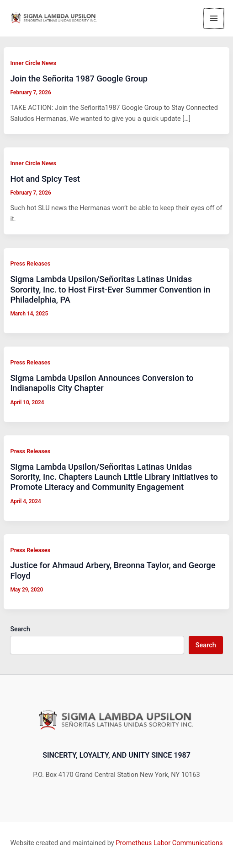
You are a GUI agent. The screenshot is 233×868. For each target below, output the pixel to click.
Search (20, 629)
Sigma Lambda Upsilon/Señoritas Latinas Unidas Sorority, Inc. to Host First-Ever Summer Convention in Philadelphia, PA (110, 289)
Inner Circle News (33, 63)
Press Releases (30, 263)
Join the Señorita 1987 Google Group (79, 79)
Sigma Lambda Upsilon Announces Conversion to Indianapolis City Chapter (102, 383)
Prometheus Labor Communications (169, 843)
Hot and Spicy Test (45, 179)
